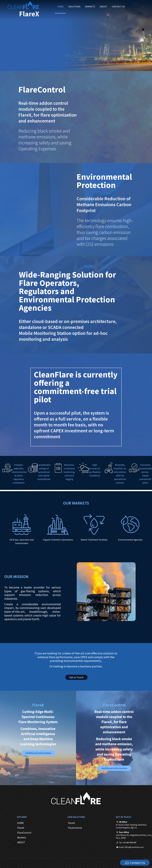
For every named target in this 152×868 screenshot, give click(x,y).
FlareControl (24, 833)
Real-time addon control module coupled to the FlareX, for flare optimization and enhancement (47, 112)
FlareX (21, 828)
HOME (21, 823)
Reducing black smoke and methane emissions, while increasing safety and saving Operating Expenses (45, 140)
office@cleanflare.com (134, 847)
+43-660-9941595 (129, 843)
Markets (22, 837)
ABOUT (21, 842)
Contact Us (135, 863)
